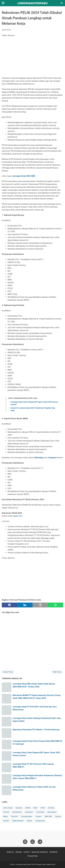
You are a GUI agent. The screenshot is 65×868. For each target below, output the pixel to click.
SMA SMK (48, 816)
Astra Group (8, 808)
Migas (6, 816)
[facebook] (9, 605)
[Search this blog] (62, 3)
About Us (10, 852)
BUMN (28, 808)
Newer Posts (8, 672)
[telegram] (40, 605)
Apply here (18, 516)
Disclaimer (54, 852)
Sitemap (19, 852)
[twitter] (25, 605)
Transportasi (40, 821)
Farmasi (51, 808)
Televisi (29, 821)
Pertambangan (27, 816)
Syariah (6, 821)
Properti (38, 816)
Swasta (58, 816)
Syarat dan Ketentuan (40, 852)
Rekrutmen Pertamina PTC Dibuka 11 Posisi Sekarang (36, 730)
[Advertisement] (32, 57)
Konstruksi (40, 812)
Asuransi (19, 808)
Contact (27, 852)
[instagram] (25, 842)
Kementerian (17, 812)
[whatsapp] (56, 605)
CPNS (43, 808)
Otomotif (14, 816)
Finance (6, 812)
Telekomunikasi (18, 821)
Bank (35, 808)
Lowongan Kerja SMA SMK (23, 176)
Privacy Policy (33, 856)
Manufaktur (52, 812)
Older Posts (57, 672)
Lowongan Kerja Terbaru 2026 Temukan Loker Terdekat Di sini (35, 865)
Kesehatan (29, 812)
